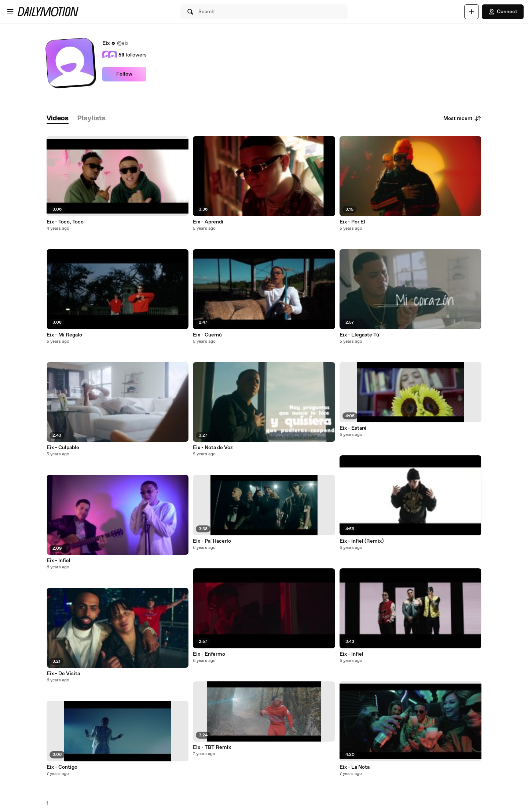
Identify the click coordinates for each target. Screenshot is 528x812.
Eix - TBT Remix (212, 747)
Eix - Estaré (353, 428)
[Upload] (472, 12)
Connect (503, 12)
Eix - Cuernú (207, 335)
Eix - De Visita (63, 674)
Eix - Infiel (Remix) (362, 541)
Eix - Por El (352, 222)
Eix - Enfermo (209, 654)
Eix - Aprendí (208, 222)
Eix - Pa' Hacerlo (212, 541)
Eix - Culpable (63, 448)
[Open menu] (10, 12)
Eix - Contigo (62, 767)
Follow (124, 74)
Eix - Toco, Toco (65, 222)
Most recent (462, 119)
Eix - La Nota (355, 767)
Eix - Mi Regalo (64, 335)
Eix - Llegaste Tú (359, 335)
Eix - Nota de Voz (213, 448)
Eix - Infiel (58, 561)
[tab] (58, 119)
